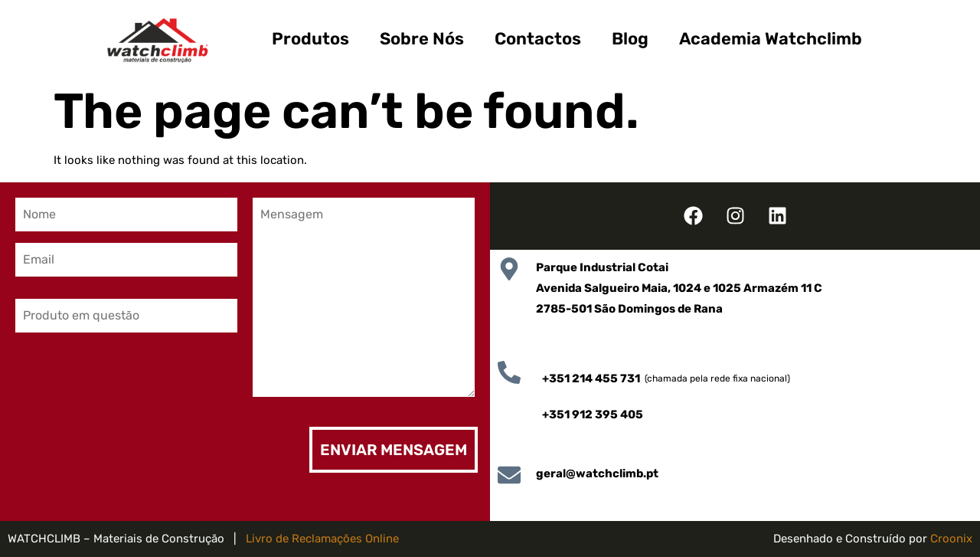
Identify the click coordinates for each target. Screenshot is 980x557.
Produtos (310, 39)
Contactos (538, 39)
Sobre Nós (422, 39)
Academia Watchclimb (771, 39)
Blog (630, 39)
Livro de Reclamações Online (322, 539)
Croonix (951, 539)
